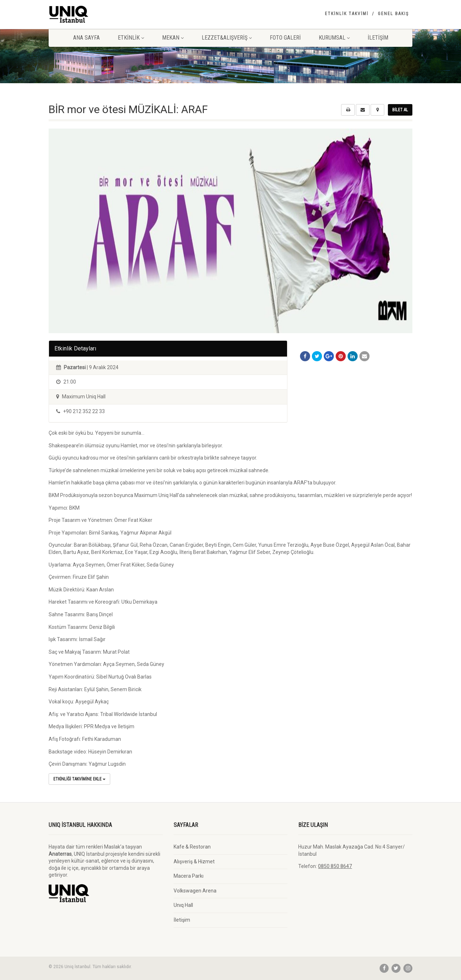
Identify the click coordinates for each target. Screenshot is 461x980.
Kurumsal (334, 38)
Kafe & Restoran (192, 847)
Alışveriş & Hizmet (194, 862)
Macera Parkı (189, 876)
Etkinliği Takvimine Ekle (79, 779)
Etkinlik (131, 38)
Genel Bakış (393, 14)
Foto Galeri (285, 38)
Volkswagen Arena (195, 891)
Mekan (173, 38)
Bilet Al (400, 110)
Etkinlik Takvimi (347, 14)
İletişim (378, 38)
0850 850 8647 (335, 866)
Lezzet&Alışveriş (227, 38)
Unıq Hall (183, 905)
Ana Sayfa (86, 38)
